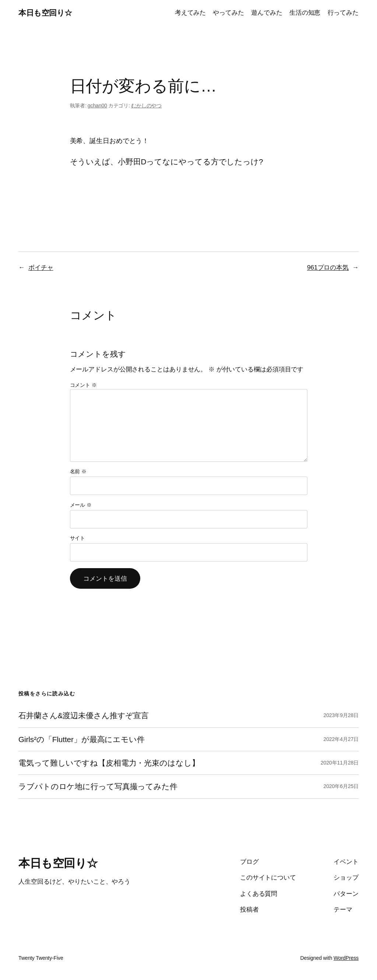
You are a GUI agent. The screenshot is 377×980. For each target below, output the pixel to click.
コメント (83, 385)
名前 (78, 471)
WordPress (346, 958)
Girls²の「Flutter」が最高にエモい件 (82, 739)
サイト (78, 538)
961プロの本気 (328, 267)
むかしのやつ (146, 106)
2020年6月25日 (341, 786)
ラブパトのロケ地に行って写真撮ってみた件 (98, 786)
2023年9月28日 (341, 715)
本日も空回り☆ (45, 13)
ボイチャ (41, 267)
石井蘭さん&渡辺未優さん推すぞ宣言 (84, 715)
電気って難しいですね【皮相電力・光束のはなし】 (109, 763)
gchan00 (97, 106)
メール (81, 505)
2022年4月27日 (341, 739)
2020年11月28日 (340, 763)
